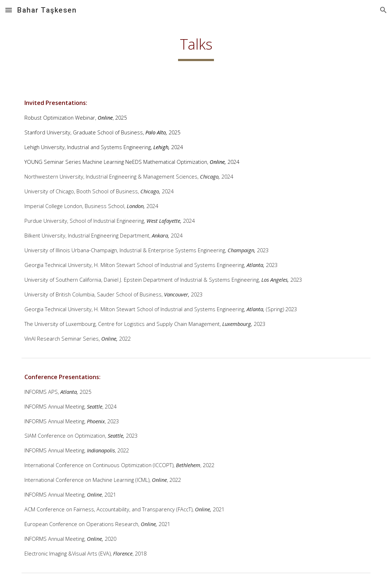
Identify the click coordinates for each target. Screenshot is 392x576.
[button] (9, 10)
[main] (196, 47)
